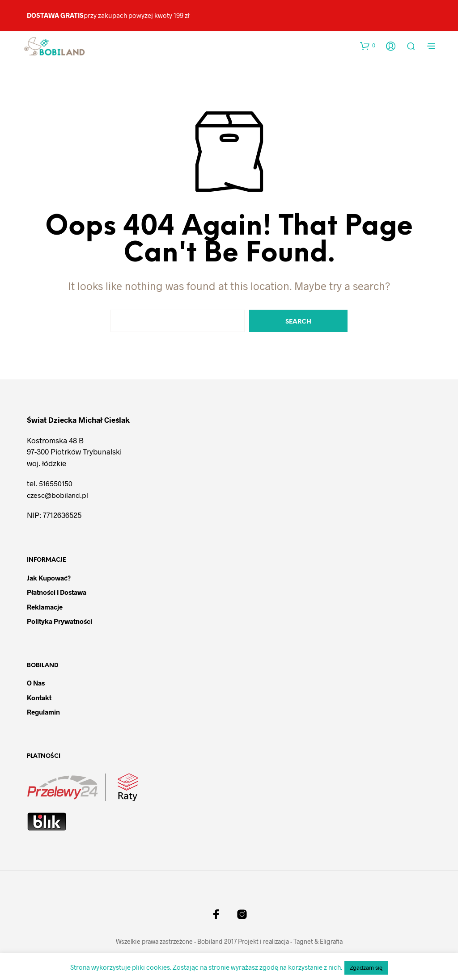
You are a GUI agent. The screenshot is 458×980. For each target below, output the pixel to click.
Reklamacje (45, 607)
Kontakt (39, 698)
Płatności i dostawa (57, 592)
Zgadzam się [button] (366, 967)
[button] (368, 46)
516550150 (56, 483)
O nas (36, 683)
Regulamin (43, 712)
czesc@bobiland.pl (57, 495)
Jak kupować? (49, 578)
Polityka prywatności (59, 621)
